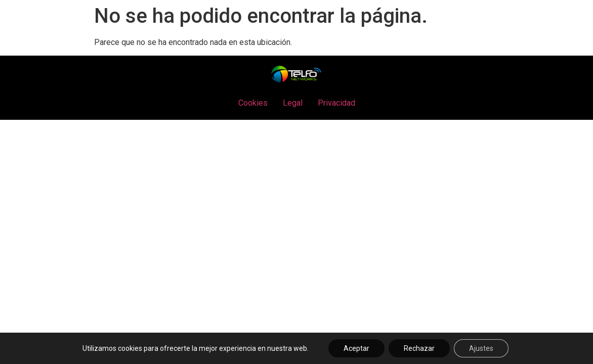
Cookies (253, 103)
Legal (293, 103)
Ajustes (481, 348)
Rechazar (419, 348)
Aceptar (356, 348)
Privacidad (336, 103)
